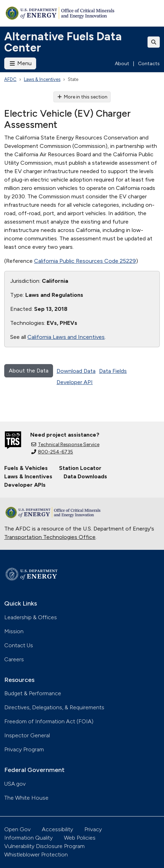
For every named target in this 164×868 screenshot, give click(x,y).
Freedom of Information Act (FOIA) (49, 721)
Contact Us (19, 645)
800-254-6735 (52, 452)
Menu (20, 63)
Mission (14, 631)
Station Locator (80, 468)
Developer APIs (25, 485)
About (122, 64)
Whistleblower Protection (36, 855)
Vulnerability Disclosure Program (44, 846)
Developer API (75, 382)
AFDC (10, 79)
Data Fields (113, 371)
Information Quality (28, 838)
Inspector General (27, 735)
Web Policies (80, 838)
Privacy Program (24, 749)
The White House (26, 798)
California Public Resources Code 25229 (85, 261)
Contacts (149, 64)
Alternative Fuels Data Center (63, 42)
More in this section (82, 97)
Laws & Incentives (42, 79)
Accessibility (57, 829)
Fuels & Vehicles (26, 468)
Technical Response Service (65, 445)
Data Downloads (85, 476)
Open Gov (17, 829)
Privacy (93, 829)
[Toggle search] (154, 42)
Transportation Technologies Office (50, 537)
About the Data (29, 371)
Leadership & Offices (31, 617)
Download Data (76, 371)
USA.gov (15, 784)
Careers (14, 659)
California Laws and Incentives (66, 337)
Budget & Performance (33, 693)
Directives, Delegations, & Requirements (54, 707)
